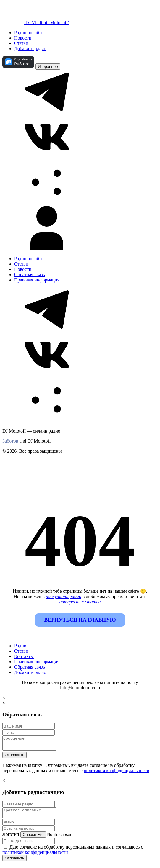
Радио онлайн (28, 33)
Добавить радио (30, 49)
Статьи (21, 43)
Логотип (11, 839)
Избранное (48, 67)
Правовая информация (37, 280)
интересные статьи (80, 602)
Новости (23, 38)
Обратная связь (30, 275)
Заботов (10, 441)
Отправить (14, 758)
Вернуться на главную (80, 620)
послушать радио (64, 596)
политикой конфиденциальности (117, 773)
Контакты (24, 656)
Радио (20, 646)
